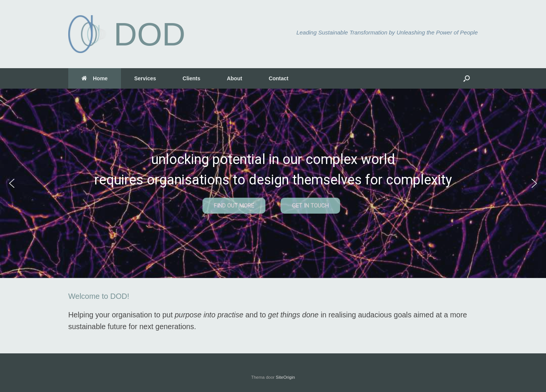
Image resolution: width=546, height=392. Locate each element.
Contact (279, 78)
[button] (467, 78)
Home (95, 78)
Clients (192, 78)
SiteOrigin (285, 377)
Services (145, 78)
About (234, 78)
